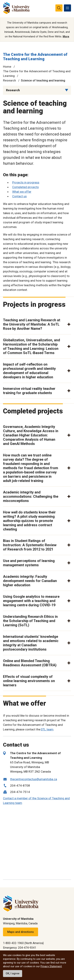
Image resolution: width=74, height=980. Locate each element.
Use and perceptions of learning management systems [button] (29, 563)
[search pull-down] (59, 8)
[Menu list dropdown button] (67, 90)
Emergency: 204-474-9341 (20, 948)
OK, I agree (13, 973)
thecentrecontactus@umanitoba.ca (34, 779)
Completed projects (25, 187)
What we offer (22, 192)
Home (7, 67)
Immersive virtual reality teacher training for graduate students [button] (29, 391)
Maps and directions (21, 932)
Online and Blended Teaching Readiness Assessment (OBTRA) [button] (30, 663)
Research (9, 80)
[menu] (67, 8)
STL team (47, 729)
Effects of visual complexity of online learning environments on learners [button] (29, 681)
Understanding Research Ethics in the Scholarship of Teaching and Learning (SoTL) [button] (30, 621)
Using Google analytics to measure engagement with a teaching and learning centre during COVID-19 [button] (31, 601)
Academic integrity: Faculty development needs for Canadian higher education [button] (30, 581)
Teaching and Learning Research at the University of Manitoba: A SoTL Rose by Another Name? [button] (32, 324)
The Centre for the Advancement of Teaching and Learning (35, 57)
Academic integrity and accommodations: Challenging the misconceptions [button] (31, 496)
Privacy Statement (51, 966)
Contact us (19, 196)
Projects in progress (26, 182)
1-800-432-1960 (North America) (23, 943)
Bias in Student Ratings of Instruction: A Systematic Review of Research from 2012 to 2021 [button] (30, 545)
